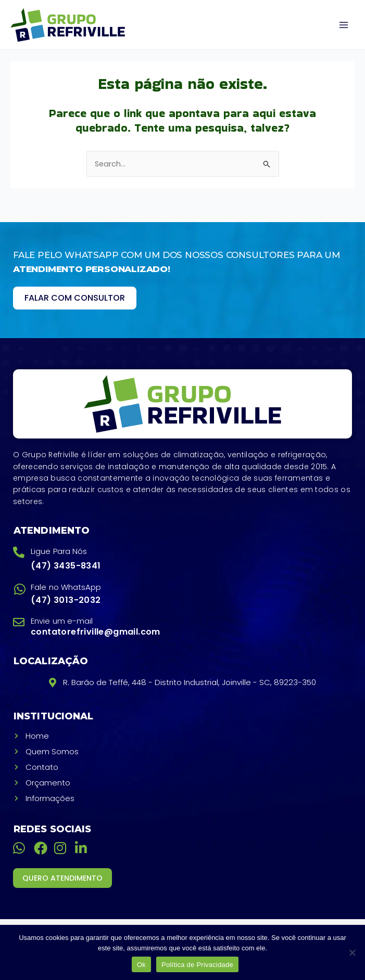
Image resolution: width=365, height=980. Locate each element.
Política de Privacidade (197, 965)
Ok (141, 965)
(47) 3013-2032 (66, 600)
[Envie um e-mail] (19, 622)
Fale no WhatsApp (66, 587)
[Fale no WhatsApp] (20, 589)
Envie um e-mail (62, 621)
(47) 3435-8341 (66, 566)
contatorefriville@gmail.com (96, 632)
